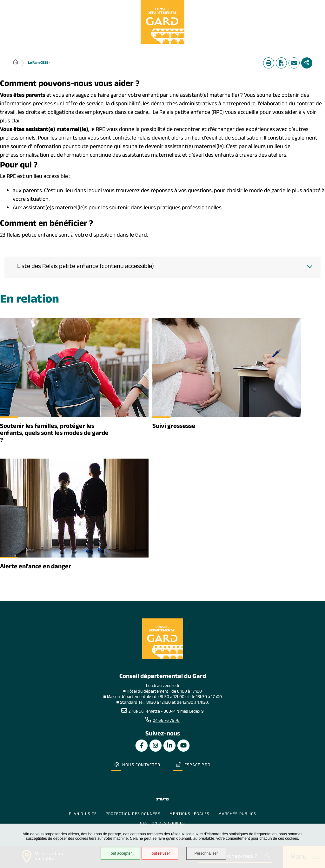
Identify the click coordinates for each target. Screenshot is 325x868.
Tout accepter (120, 853)
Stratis (162, 800)
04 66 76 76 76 (166, 721)
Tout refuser (160, 853)
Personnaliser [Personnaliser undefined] (206, 853)
